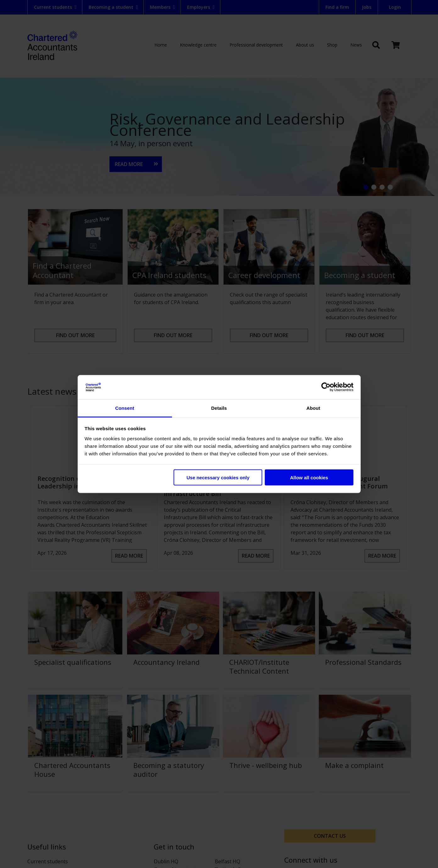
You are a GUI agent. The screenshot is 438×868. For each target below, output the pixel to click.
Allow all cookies (309, 478)
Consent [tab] (125, 408)
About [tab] (313, 408)
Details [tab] (219, 408)
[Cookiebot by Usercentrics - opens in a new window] (326, 387)
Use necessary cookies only (218, 478)
